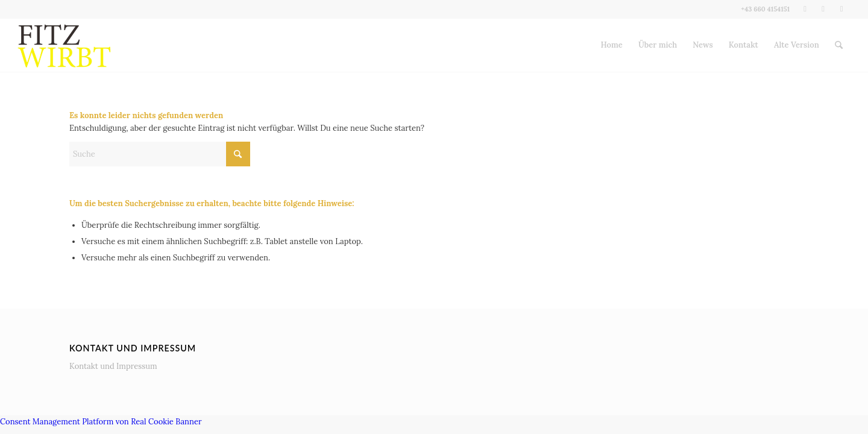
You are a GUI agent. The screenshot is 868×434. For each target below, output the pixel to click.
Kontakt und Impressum (113, 366)
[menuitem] (612, 45)
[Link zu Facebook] (805, 9)
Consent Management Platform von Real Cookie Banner (101, 422)
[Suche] (839, 45)
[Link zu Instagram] (823, 9)
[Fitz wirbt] (65, 45)
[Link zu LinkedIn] (841, 9)
